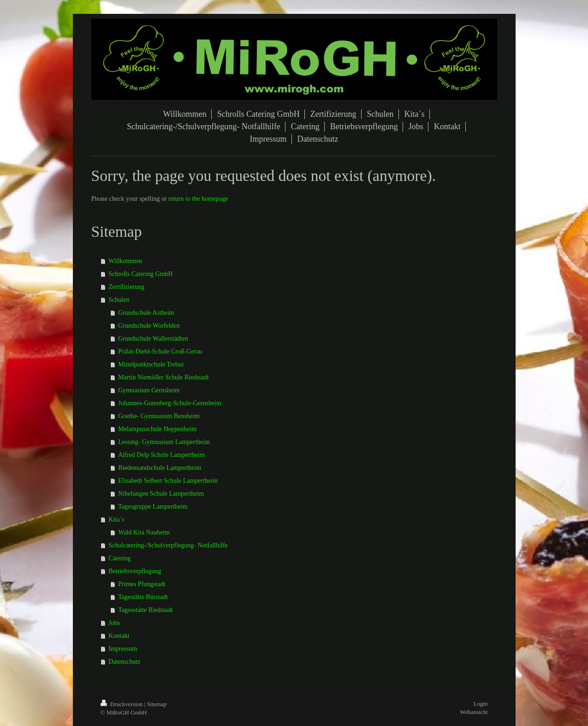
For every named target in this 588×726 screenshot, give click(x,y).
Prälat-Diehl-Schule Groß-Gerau (160, 351)
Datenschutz (124, 662)
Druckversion (122, 704)
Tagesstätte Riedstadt (145, 610)
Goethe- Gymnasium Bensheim (159, 416)
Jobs (114, 623)
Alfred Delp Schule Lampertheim (161, 455)
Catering (119, 558)
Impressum (123, 649)
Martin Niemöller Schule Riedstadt (163, 377)
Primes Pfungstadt (142, 584)
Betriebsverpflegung (135, 571)
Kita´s (116, 519)
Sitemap (157, 704)
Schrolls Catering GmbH (140, 274)
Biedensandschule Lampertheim (160, 468)
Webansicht (474, 712)
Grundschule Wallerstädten (153, 339)
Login (480, 704)
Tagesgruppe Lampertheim (153, 507)
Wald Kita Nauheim (144, 532)
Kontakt (119, 636)
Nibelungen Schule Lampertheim (161, 494)
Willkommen (125, 261)
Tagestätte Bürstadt (143, 597)
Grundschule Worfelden (149, 326)
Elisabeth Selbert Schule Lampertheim (168, 481)
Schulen (119, 300)
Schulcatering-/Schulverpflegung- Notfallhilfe (168, 545)
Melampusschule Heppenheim (157, 429)
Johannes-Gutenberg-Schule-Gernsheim (170, 403)
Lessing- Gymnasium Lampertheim (164, 442)
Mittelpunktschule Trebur (151, 364)
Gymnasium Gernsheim (149, 390)
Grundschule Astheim (146, 313)
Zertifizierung (126, 287)
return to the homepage (198, 199)
